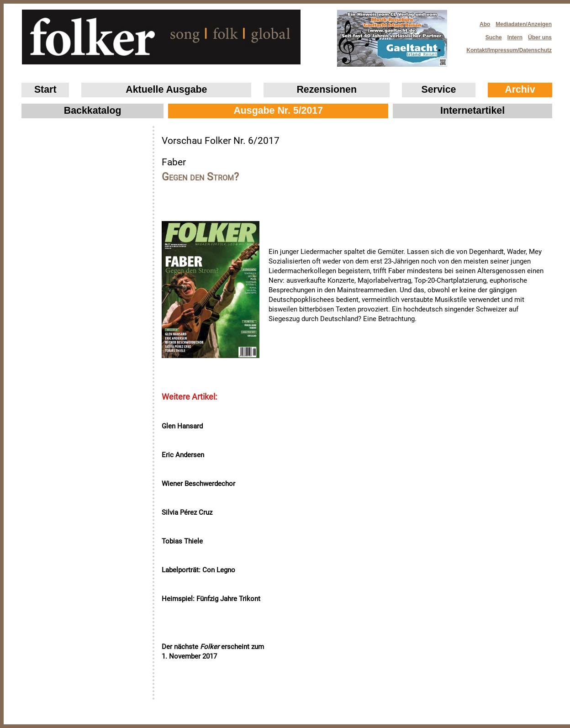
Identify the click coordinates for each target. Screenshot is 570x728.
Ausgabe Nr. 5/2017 (278, 111)
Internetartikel (472, 111)
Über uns (540, 37)
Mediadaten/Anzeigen (524, 24)
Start (45, 90)
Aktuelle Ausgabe (166, 90)
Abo (485, 24)
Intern (515, 37)
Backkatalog (93, 111)
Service (439, 90)
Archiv (520, 90)
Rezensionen (327, 90)
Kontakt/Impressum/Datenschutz (506, 48)
